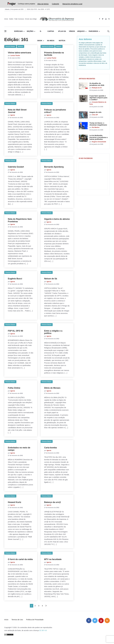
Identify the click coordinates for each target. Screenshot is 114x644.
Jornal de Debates (10, 46)
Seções (30, 31)
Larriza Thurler (15, 55)
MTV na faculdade (53, 559)
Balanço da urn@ (54, 502)
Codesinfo (56, 4)
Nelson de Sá (51, 279)
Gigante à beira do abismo (57, 219)
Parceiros (93, 31)
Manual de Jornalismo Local (72, 4)
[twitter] (103, 19)
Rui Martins (96, 127)
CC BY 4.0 (43, 630)
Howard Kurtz (15, 502)
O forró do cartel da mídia (20, 559)
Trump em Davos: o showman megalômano (98, 124)
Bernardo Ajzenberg (54, 167)
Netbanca (20, 46)
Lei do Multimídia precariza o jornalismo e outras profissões (99, 137)
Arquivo (81, 31)
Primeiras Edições (10, 104)
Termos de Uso (17, 620)
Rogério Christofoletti (99, 142)
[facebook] (100, 19)
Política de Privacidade (35, 620)
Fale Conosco (19, 19)
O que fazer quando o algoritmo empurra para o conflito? (98, 98)
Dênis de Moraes (52, 388)
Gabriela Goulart (16, 167)
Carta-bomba (51, 448)
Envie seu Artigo (31, 19)
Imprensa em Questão (48, 46)
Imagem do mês (96, 112)
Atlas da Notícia (43, 4)
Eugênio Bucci (15, 279)
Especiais (18, 31)
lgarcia (13, 115)
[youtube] (106, 19)
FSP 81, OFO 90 (16, 331)
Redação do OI (97, 88)
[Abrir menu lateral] (5, 31)
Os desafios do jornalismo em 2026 (97, 84)
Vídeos (72, 31)
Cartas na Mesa (51, 33)
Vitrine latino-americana (20, 53)
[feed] (109, 19)
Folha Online (14, 388)
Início (6, 19)
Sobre (11, 19)
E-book (40, 33)
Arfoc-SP (95, 115)
